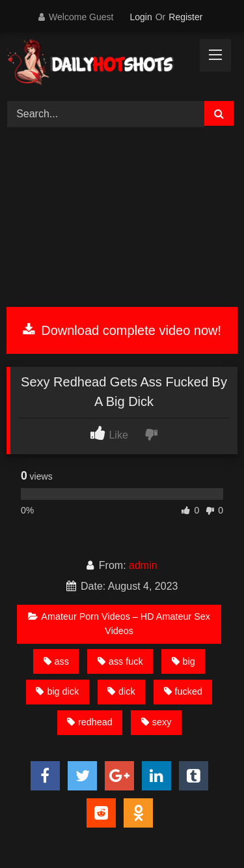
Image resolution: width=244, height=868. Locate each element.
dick (121, 691)
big (183, 661)
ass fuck (120, 661)
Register (185, 17)
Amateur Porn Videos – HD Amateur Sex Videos (119, 624)
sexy (156, 722)
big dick (57, 691)
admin (143, 565)
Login (141, 17)
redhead (90, 722)
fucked (183, 691)
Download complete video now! (122, 330)
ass (56, 661)
